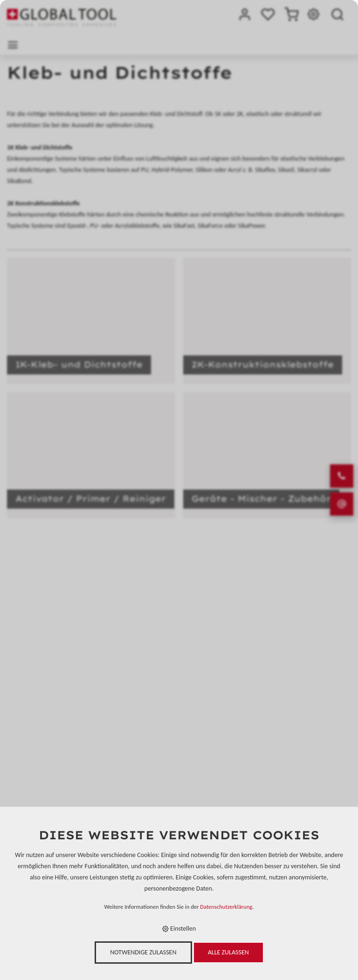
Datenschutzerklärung (226, 907)
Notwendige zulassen (143, 952)
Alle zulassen (228, 952)
